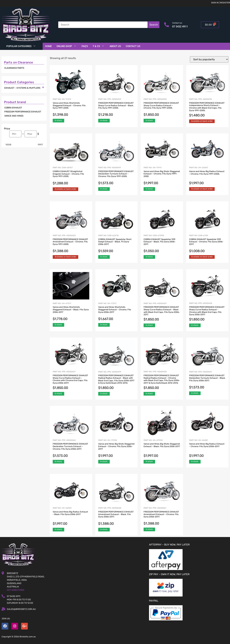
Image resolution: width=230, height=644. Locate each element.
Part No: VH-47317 (71, 312)
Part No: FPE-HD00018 (207, 108)
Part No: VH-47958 (162, 449)
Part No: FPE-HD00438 (162, 380)
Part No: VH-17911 (162, 176)
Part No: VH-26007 (207, 176)
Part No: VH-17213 (71, 108)
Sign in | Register (221, 3)
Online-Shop (66, 46)
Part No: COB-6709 (207, 244)
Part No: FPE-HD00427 (71, 380)
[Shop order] (209, 59)
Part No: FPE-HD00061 (162, 516)
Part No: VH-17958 (116, 449)
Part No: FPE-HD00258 (162, 108)
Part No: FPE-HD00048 (116, 516)
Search (154, 25)
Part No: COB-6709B (162, 244)
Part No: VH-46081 (71, 516)
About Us (115, 46)
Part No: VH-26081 (207, 449)
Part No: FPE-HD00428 (207, 312)
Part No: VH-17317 (116, 312)
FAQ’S (85, 46)
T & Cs (98, 46)
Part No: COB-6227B (116, 244)
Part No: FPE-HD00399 (116, 381)
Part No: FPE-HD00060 (71, 449)
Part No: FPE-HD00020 (71, 244)
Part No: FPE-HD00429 (162, 312)
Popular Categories (21, 46)
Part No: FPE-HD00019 (116, 176)
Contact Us (133, 46)
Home (48, 46)
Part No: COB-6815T (71, 176)
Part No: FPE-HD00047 (207, 380)
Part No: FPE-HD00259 (116, 108)
